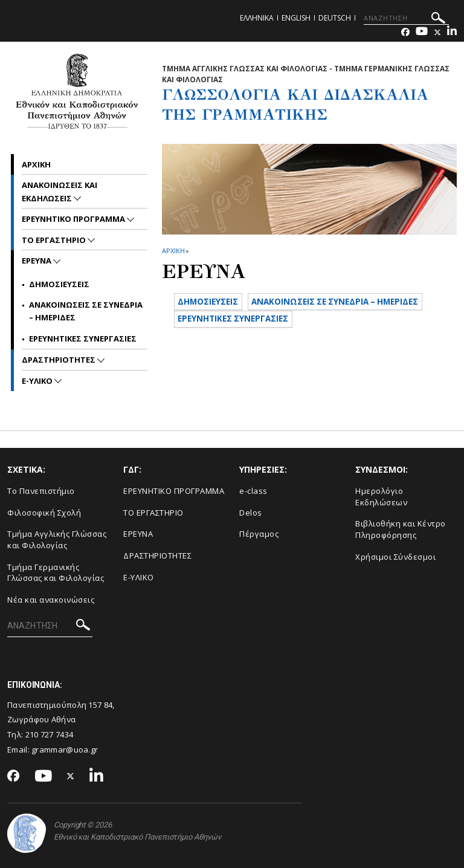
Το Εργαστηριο (55, 240)
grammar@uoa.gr (65, 750)
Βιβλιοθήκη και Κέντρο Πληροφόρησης (401, 529)
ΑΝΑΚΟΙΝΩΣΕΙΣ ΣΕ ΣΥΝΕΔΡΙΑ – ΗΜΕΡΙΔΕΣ (272, 324)
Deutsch (335, 18)
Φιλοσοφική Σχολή (44, 513)
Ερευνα (37, 261)
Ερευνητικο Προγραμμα (74, 219)
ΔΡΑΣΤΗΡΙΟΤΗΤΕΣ (60, 360)
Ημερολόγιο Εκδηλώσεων (381, 497)
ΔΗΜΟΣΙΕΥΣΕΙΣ (213, 303)
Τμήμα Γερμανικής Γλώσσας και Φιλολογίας (56, 573)
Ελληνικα (257, 18)
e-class (253, 491)
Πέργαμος (259, 534)
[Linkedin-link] (452, 32)
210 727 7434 (50, 734)
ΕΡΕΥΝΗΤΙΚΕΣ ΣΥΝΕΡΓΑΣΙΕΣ (241, 345)
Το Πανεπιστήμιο (41, 491)
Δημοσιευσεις (59, 284)
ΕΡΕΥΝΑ (138, 534)
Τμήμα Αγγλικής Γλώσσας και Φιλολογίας (57, 539)
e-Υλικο (38, 381)
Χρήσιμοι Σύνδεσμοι (395, 557)
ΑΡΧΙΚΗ (173, 251)
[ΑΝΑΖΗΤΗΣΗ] (406, 18)
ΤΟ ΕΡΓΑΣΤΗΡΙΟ (153, 513)
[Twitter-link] (437, 32)
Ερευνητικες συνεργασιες (83, 338)
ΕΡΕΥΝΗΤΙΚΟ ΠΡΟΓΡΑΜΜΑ (174, 491)
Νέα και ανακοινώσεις (51, 600)
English (296, 18)
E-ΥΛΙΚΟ (139, 577)
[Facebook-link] (405, 32)
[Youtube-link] (422, 32)
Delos (251, 513)
